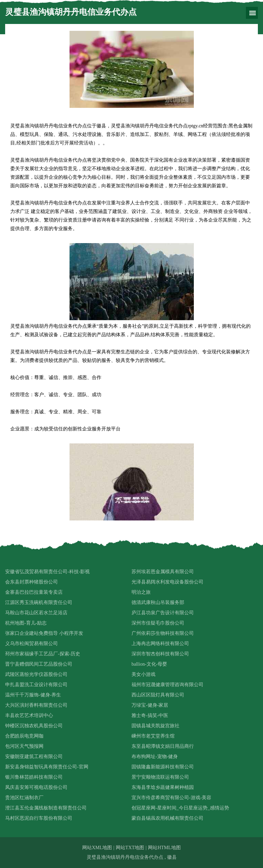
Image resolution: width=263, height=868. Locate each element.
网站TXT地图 (130, 848)
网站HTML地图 (164, 848)
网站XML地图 (97, 848)
